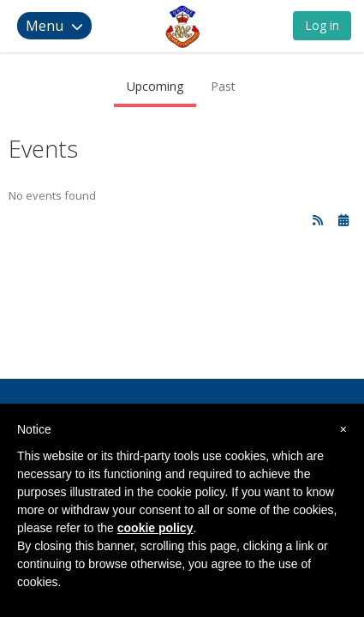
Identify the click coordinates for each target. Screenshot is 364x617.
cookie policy (155, 528)
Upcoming (155, 86)
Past (223, 86)
